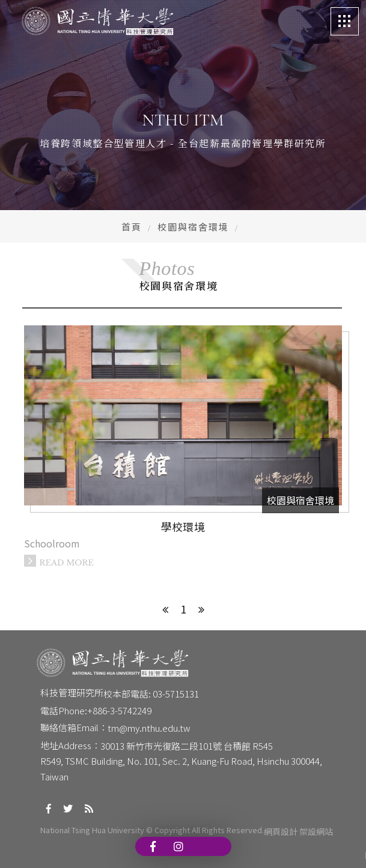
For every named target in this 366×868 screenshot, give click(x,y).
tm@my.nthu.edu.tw (149, 728)
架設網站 (316, 831)
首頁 (132, 227)
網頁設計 (281, 831)
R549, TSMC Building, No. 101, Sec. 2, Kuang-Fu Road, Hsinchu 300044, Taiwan (182, 769)
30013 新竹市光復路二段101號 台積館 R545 (187, 746)
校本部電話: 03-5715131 (151, 694)
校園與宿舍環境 (193, 227)
